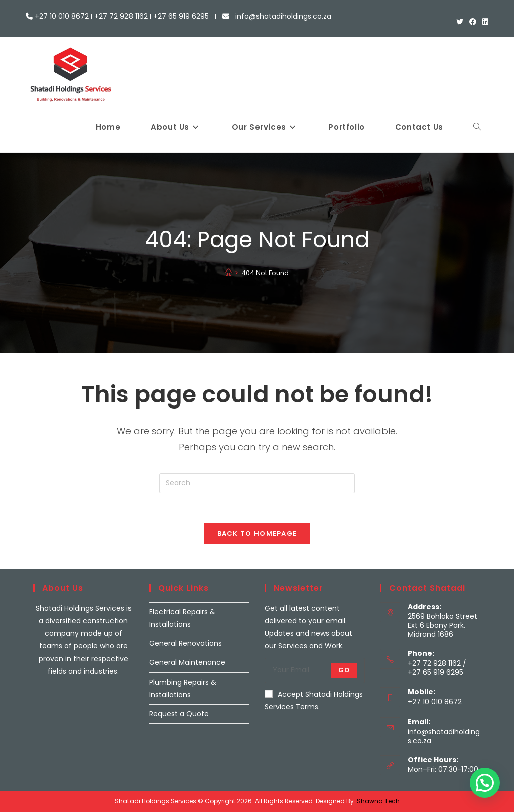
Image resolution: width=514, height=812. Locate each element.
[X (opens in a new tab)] (460, 22)
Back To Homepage (257, 534)
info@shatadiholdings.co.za (444, 736)
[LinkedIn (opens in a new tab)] (484, 22)
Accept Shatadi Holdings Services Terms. (314, 700)
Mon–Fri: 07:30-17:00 (443, 769)
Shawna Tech (378, 801)
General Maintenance (187, 662)
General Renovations (185, 643)
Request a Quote (179, 714)
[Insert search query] (257, 483)
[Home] (229, 273)
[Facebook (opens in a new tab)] (473, 22)
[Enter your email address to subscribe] (315, 670)
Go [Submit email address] (344, 670)
